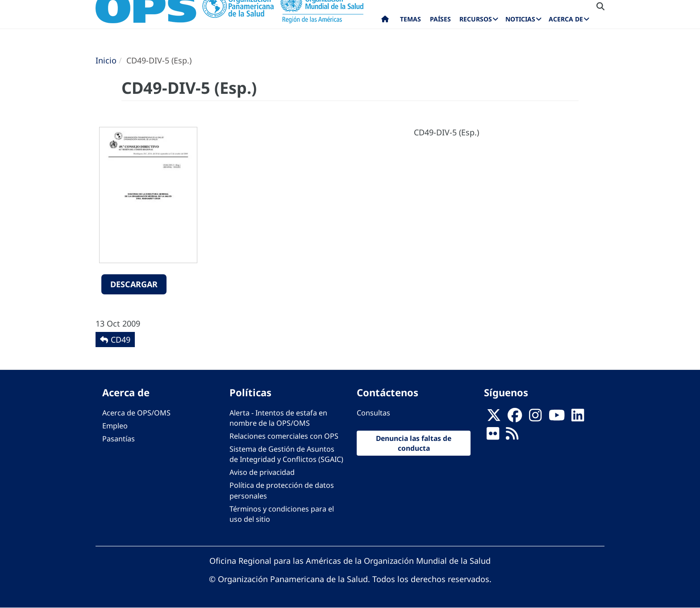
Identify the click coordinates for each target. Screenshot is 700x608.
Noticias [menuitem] (520, 19)
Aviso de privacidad (262, 472)
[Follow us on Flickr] (493, 436)
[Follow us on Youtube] (557, 418)
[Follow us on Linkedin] (578, 418)
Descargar (134, 284)
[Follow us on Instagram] (535, 418)
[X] (494, 418)
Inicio (106, 60)
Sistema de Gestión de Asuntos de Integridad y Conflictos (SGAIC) (286, 454)
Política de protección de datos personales (282, 490)
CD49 (121, 340)
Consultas (373, 413)
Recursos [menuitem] (476, 19)
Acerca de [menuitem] (566, 19)
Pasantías (119, 439)
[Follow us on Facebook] (515, 418)
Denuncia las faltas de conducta (414, 443)
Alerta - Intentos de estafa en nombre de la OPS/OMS (278, 418)
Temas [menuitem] (410, 19)
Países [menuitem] (440, 19)
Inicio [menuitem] (385, 21)
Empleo (115, 426)
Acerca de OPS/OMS (136, 413)
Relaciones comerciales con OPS (284, 436)
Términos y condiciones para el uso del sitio (282, 514)
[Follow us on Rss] (512, 436)
